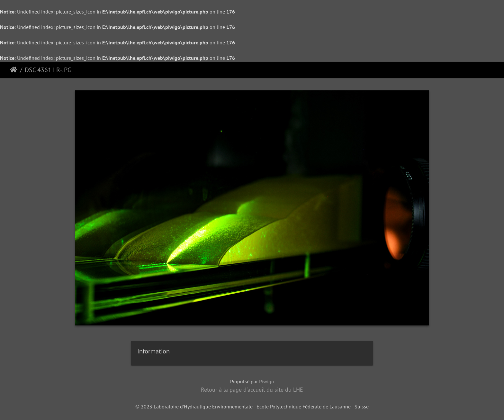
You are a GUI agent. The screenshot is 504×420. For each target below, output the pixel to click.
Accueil (14, 70)
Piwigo (267, 381)
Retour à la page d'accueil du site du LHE (252, 390)
